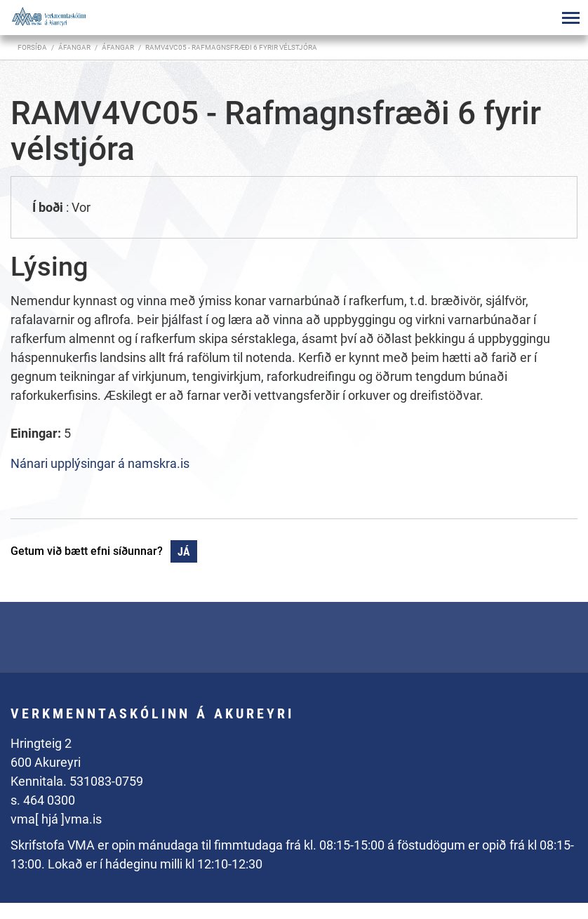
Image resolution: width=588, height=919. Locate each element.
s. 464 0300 (43, 800)
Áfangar (118, 47)
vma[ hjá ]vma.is (56, 819)
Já (184, 552)
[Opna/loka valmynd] (570, 18)
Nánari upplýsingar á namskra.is (100, 463)
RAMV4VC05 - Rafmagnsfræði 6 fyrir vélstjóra (231, 47)
